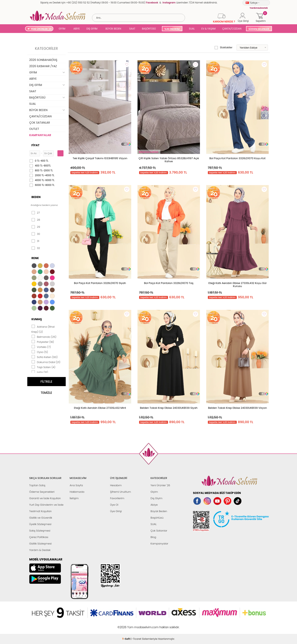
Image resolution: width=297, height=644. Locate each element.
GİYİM (62, 29)
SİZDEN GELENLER (259, 29)
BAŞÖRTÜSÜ (149, 29)
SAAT (132, 29)
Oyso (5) (40, 352)
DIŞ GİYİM (92, 29)
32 (36, 248)
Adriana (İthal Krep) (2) (43, 329)
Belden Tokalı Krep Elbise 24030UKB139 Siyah (169, 408)
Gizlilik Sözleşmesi (41, 544)
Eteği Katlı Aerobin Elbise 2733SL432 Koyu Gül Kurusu (237, 285)
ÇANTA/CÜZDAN (232, 29)
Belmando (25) (44, 337)
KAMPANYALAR (40, 135)
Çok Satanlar (159, 531)
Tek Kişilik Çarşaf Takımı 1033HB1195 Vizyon (100, 158)
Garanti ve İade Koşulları (45, 498)
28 (36, 220)
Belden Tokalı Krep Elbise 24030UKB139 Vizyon (237, 408)
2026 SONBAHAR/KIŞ (43, 60)
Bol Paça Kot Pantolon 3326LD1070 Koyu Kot (238, 158)
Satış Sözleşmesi (40, 531)
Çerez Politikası (39, 537)
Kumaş (37, 319)
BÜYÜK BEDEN (113, 29)
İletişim (74, 498)
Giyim (154, 492)
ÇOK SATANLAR (40, 123)
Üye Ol (114, 505)
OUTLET (34, 129)
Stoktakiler (224, 48)
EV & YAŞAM (208, 29)
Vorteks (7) (41, 347)
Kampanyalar (160, 544)
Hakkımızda (77, 492)
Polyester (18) (43, 342)
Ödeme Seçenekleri (42, 492)
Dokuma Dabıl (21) (46, 362)
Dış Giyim (157, 498)
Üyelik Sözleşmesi (40, 524)
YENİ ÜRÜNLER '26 (41, 29)
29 (36, 227)
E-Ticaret (136, 625)
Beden (36, 197)
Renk (35, 258)
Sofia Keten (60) (45, 357)
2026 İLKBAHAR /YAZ (43, 66)
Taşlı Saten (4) (43, 367)
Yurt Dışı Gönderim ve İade (46, 505)
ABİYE (77, 29)
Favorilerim (117, 498)
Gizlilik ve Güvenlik (41, 518)
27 (36, 213)
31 (35, 241)
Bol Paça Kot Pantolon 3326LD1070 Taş (169, 283)
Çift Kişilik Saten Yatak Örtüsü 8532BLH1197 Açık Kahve (169, 160)
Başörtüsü (157, 518)
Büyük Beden (159, 511)
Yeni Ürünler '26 (160, 485)
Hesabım (116, 485)
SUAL (191, 29)
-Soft (126, 625)
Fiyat (36, 145)
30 (36, 234)
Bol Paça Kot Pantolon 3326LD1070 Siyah (100, 283)
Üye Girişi (116, 511)
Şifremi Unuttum (121, 492)
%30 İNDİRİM (172, 29)
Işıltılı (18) (40, 372)
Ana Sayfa (76, 485)
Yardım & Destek (40, 550)
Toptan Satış (37, 485)
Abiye (154, 505)
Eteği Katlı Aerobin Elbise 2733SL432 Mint (100, 408)
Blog (153, 537)
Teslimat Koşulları (41, 511)
